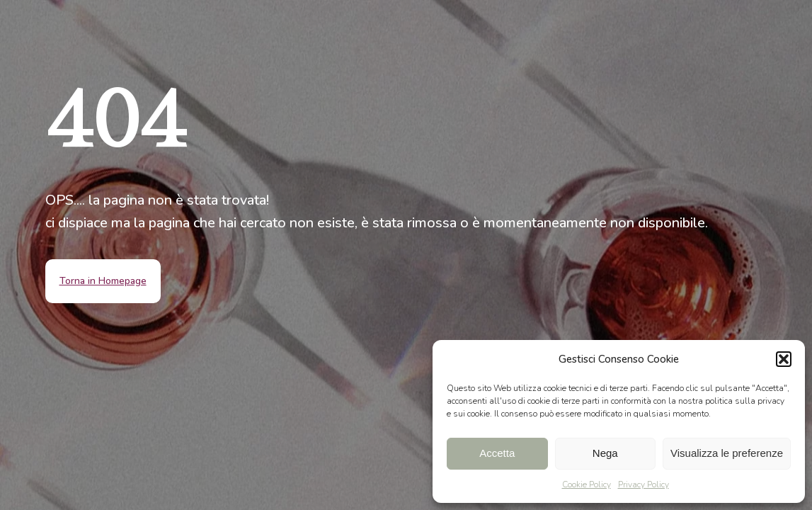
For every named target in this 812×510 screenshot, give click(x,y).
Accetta (497, 453)
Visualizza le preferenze (727, 453)
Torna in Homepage (103, 281)
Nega (605, 453)
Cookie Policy (587, 484)
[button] (784, 359)
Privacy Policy (644, 484)
